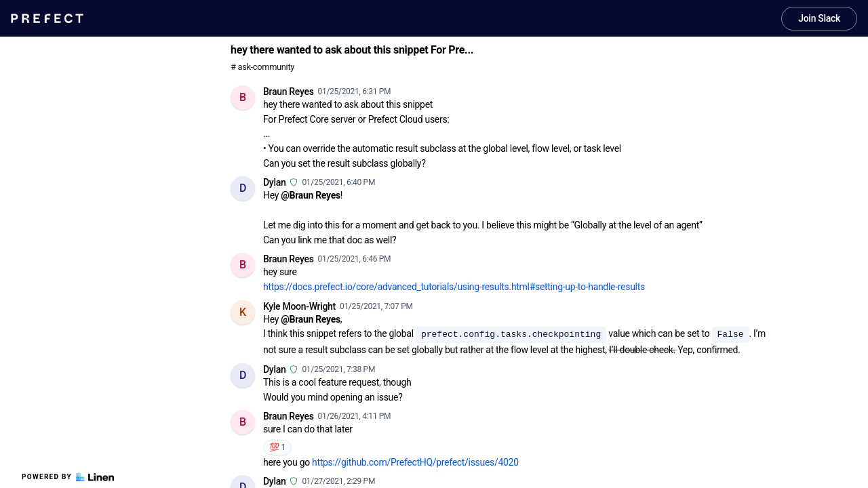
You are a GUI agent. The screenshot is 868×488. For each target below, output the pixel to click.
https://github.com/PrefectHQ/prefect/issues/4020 (415, 462)
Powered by (68, 477)
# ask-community (262, 67)
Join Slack (819, 18)
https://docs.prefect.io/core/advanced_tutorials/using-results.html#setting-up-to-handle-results (454, 287)
